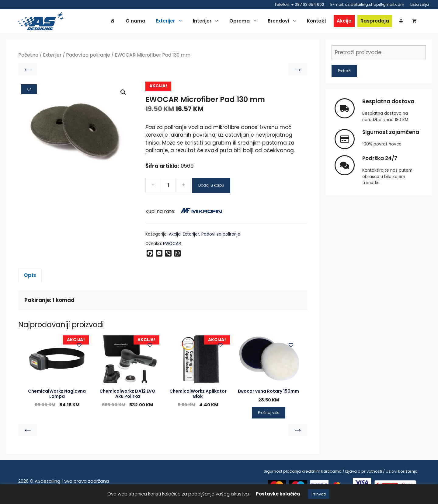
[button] (123, 94)
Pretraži (344, 72)
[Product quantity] (168, 187)
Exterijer (171, 22)
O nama (136, 22)
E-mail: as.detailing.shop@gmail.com (367, 4)
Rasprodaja (375, 22)
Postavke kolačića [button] (278, 494)
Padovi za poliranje (88, 57)
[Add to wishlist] (29, 91)
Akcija (344, 22)
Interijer (207, 22)
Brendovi (284, 22)
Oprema (245, 22)
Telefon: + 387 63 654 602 (299, 4)
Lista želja (420, 4)
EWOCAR (172, 245)
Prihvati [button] (319, 494)
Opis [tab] (30, 277)
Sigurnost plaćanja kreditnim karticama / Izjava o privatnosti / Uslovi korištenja (341, 473)
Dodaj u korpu (211, 187)
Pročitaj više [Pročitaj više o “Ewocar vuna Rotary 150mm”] (269, 414)
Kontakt (317, 22)
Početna (28, 57)
